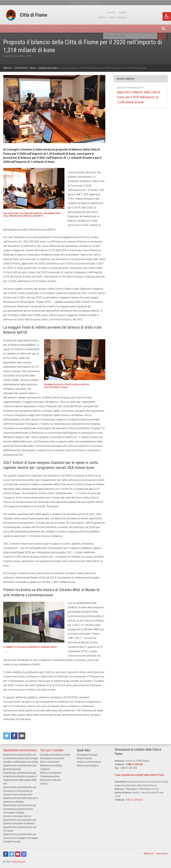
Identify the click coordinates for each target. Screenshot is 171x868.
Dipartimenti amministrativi (20, 751)
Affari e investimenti (51, 774)
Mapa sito (149, 855)
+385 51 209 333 (134, 766)
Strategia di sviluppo (87, 756)
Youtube (18, 855)
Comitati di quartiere (42, 29)
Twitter (12, 855)
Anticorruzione (84, 759)
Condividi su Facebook (16, 737)
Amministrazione (16, 29)
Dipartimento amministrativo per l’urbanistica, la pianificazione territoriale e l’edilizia (20, 810)
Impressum (162, 855)
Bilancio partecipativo (88, 767)
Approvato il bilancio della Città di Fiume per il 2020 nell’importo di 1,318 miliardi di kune (139, 100)
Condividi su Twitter (7, 737)
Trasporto (45, 770)
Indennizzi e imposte (51, 781)
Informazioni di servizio (131, 29)
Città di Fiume (19, 863)
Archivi (143, 17)
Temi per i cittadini (70, 29)
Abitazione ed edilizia (51, 767)
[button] (167, 16)
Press (153, 17)
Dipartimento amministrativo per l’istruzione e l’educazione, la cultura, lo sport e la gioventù (20, 792)
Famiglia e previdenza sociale (55, 756)
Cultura (44, 785)
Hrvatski (152, 12)
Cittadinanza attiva (50, 777)
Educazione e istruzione (52, 759)
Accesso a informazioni (89, 763)
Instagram (24, 855)
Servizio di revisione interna (17, 817)
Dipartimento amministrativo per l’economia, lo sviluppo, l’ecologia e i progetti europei (21, 839)
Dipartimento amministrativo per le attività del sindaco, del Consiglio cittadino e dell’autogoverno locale (21, 759)
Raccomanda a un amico (24, 737)
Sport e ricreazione (50, 763)
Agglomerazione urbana (99, 29)
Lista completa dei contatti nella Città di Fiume (140, 776)
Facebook (6, 855)
